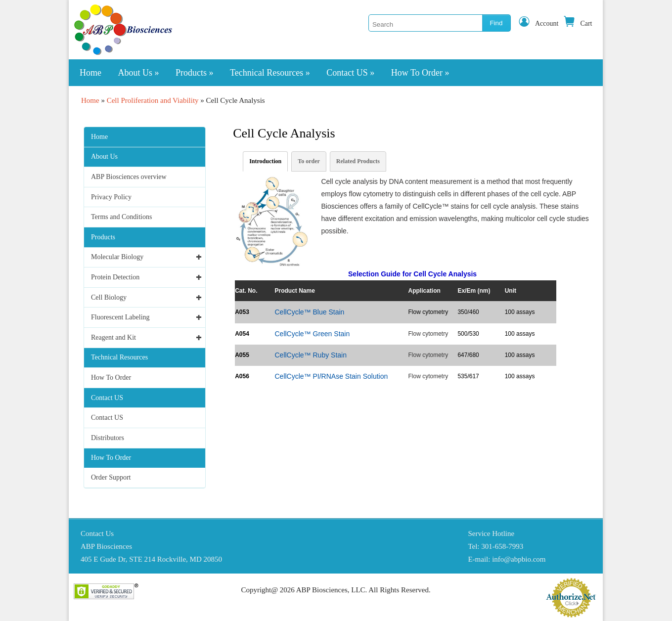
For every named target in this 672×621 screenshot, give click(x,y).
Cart (578, 23)
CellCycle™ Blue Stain (309, 312)
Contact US (350, 73)
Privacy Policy (111, 197)
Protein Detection (115, 277)
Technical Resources (270, 73)
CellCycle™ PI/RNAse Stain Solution (331, 376)
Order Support (111, 477)
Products (195, 73)
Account (538, 23)
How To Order (420, 73)
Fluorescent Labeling (120, 317)
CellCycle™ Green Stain (312, 334)
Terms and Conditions (121, 217)
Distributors (108, 438)
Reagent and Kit (113, 337)
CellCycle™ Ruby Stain (311, 355)
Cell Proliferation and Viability (153, 100)
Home (90, 73)
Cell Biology (109, 297)
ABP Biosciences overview (129, 177)
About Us (139, 73)
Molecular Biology (117, 257)
